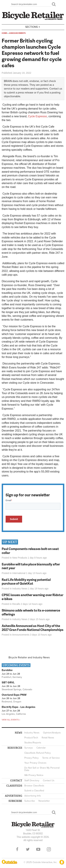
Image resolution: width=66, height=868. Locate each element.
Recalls (16, 604)
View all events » (11, 720)
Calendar (41, 748)
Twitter (28, 849)
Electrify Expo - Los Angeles (19, 707)
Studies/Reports (33, 743)
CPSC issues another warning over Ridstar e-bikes (32, 597)
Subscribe (30, 801)
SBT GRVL (8, 683)
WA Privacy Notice (34, 775)
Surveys (29, 748)
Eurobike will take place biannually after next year (31, 566)
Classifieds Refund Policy (38, 753)
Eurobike (7, 670)
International (19, 573)
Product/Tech (31, 738)
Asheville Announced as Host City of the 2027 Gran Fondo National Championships (33, 628)
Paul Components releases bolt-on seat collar (30, 551)
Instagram (49, 849)
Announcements (17, 33)
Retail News (48, 738)
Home (4, 33)
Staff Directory (32, 780)
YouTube (38, 849)
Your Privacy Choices (35, 763)
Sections (33, 27)
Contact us (56, 89)
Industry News (20, 589)
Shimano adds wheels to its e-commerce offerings (31, 612)
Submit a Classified (34, 791)
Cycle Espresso (38, 116)
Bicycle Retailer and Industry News (29, 657)
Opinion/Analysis (52, 733)
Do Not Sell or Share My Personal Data (42, 769)
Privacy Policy (31, 758)
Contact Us (49, 780)
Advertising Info (33, 796)
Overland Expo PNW (14, 695)
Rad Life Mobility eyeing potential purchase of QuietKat (26, 582)
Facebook (17, 849)
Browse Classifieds (34, 786)
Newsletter (44, 801)
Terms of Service (51, 758)
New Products (20, 558)
